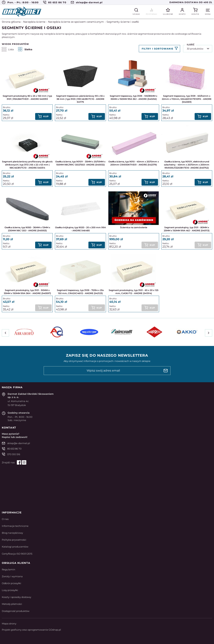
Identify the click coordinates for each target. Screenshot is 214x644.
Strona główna (11, 22)
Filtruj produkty (159, 49)
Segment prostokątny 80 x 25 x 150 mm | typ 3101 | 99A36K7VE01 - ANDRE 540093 (27, 97)
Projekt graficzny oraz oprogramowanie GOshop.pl (31, 630)
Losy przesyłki (10, 590)
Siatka (25, 49)
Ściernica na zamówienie (134, 227)
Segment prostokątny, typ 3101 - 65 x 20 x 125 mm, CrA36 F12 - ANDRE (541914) (134, 292)
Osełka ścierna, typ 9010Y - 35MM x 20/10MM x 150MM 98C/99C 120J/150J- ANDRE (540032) (80, 163)
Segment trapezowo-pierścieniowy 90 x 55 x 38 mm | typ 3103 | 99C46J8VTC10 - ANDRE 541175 (80, 99)
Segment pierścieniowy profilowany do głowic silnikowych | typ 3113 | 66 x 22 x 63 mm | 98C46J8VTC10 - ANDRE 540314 (27, 165)
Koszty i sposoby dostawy (16, 597)
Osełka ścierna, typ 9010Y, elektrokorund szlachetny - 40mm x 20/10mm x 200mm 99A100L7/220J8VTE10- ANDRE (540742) (187, 165)
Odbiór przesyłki (12, 583)
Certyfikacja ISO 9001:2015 (17, 554)
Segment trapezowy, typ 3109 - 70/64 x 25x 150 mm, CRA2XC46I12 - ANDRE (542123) (80, 292)
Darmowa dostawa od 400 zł (191, 2)
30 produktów (195, 49)
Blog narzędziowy (12, 533)
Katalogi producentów (15, 547)
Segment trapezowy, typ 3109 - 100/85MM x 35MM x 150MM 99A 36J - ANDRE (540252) (134, 97)
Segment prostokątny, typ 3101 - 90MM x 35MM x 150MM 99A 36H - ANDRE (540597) (27, 292)
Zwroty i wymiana (12, 576)
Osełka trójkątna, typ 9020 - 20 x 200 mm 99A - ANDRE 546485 (80, 229)
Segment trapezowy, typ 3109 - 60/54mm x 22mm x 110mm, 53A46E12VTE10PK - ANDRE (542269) (187, 99)
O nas (5, 519)
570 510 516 (14, 454)
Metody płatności (12, 604)
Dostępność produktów (16, 611)
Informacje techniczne (15, 526)
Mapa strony (9, 624)
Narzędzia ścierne (34, 22)
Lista (8, 49)
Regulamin (9, 569)
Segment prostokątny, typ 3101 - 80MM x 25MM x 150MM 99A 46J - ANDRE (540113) (187, 229)
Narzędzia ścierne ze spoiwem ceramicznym (76, 22)
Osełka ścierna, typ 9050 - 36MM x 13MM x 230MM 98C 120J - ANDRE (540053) (27, 229)
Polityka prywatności (14, 540)
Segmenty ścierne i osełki (123, 22)
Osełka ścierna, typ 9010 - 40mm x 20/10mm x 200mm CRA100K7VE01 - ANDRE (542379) (134, 163)
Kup (46, 116)
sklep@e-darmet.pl (89, 2)
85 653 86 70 (57, 2)
